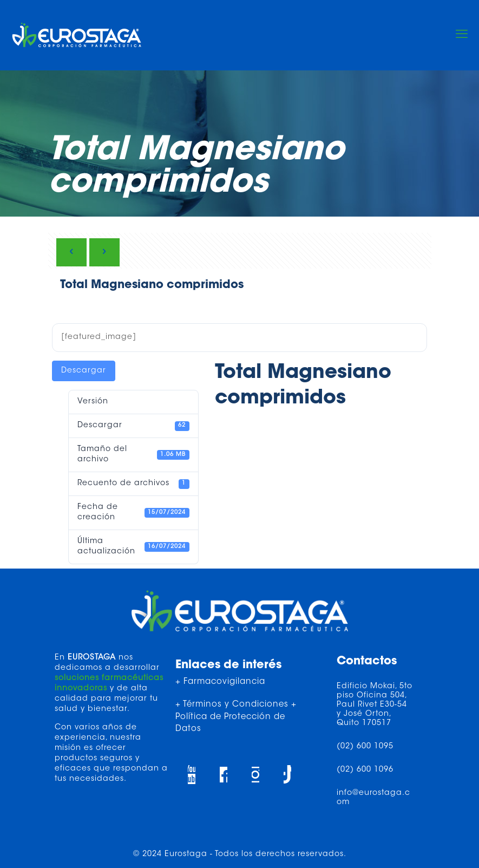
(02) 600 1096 (365, 770)
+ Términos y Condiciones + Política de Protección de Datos (236, 717)
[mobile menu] (462, 35)
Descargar (84, 371)
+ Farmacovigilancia (220, 682)
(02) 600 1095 (365, 747)
